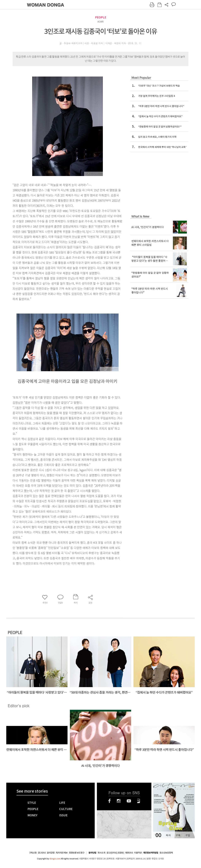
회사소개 (101, 853)
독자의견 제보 (62, 853)
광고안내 (42, 853)
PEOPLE (101, 17)
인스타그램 (119, 801)
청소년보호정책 (166, 853)
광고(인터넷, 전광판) (115, 853)
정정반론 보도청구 (77, 853)
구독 (178, 835)
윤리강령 (51, 853)
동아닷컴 (92, 853)
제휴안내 (129, 853)
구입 (188, 835)
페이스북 (109, 801)
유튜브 (129, 801)
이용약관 (138, 853)
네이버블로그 (139, 801)
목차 (168, 835)
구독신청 (33, 853)
